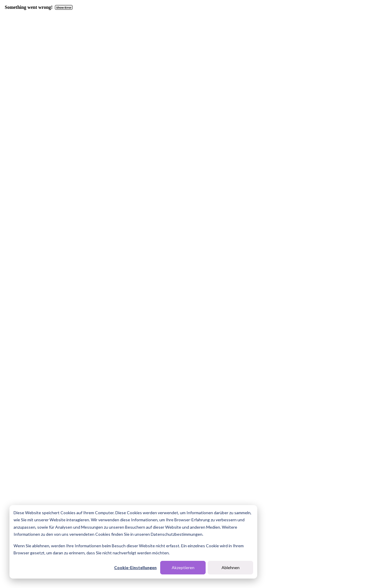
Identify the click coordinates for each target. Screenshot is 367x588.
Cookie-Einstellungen (135, 567)
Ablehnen (231, 567)
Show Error (64, 8)
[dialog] (133, 542)
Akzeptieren (183, 567)
